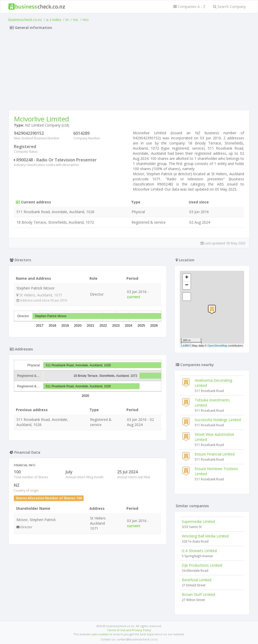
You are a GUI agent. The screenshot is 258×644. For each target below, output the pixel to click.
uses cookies (100, 634)
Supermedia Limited (198, 521)
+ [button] (187, 278)
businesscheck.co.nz (25, 20)
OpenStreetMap (217, 346)
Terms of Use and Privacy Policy (129, 630)
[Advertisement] (129, 71)
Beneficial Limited (197, 580)
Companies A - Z (189, 7)
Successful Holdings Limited (218, 420)
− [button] (187, 285)
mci (86, 20)
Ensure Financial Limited (215, 454)
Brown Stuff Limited (198, 594)
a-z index (54, 20)
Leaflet (186, 346)
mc (76, 20)
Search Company (229, 7)
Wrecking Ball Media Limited (205, 536)
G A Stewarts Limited (199, 551)
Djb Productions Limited (202, 565)
